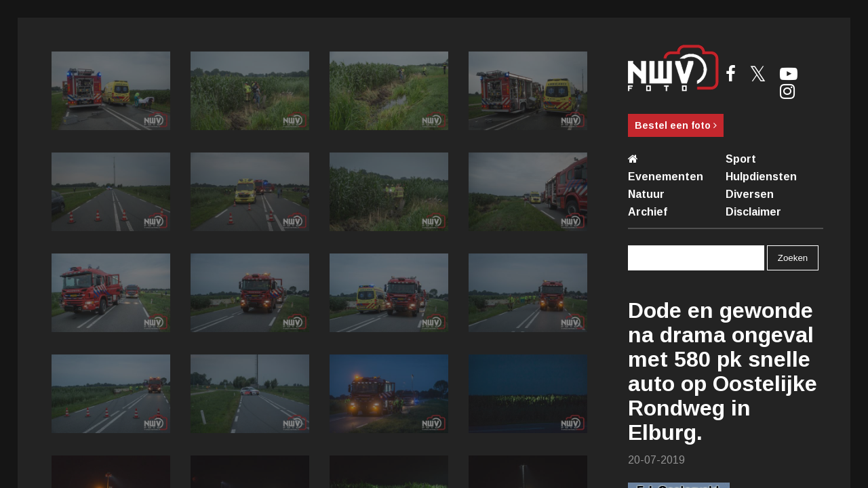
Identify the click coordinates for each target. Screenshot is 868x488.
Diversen (750, 194)
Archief (648, 212)
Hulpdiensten (761, 177)
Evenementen (666, 177)
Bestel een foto (676, 125)
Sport (741, 159)
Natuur (646, 194)
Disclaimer (753, 212)
